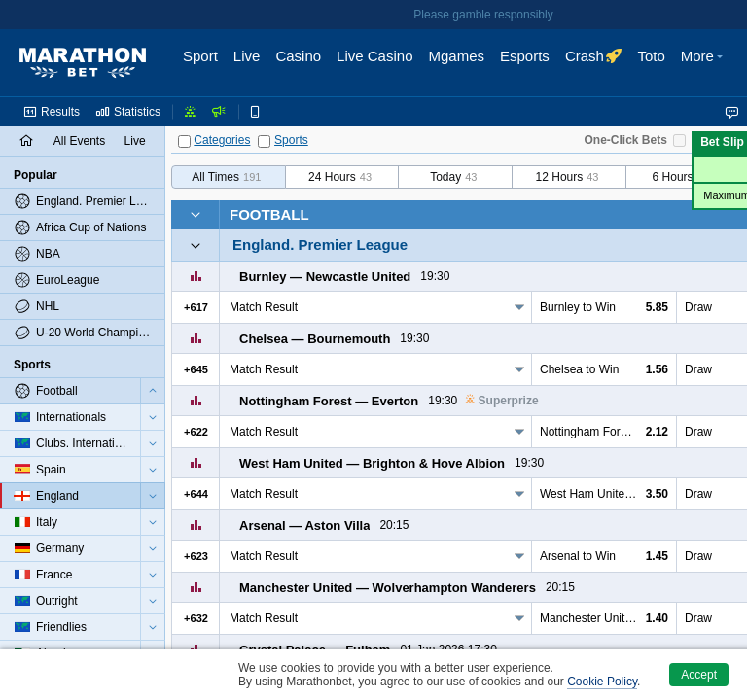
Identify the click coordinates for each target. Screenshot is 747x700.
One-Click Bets (626, 140)
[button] (704, 63)
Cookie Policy (602, 682)
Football (269, 214)
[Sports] (264, 141)
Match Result (264, 307)
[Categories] (184, 141)
